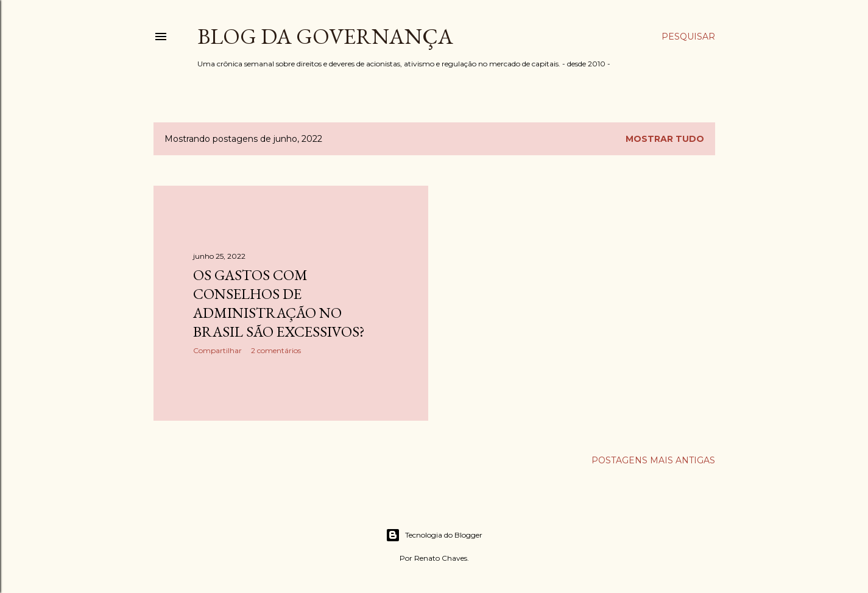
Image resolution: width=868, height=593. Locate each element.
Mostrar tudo (665, 139)
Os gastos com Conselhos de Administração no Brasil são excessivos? (279, 303)
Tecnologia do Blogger (434, 535)
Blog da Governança (325, 36)
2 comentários (276, 350)
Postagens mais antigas (653, 460)
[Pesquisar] (688, 37)
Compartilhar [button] (217, 350)
